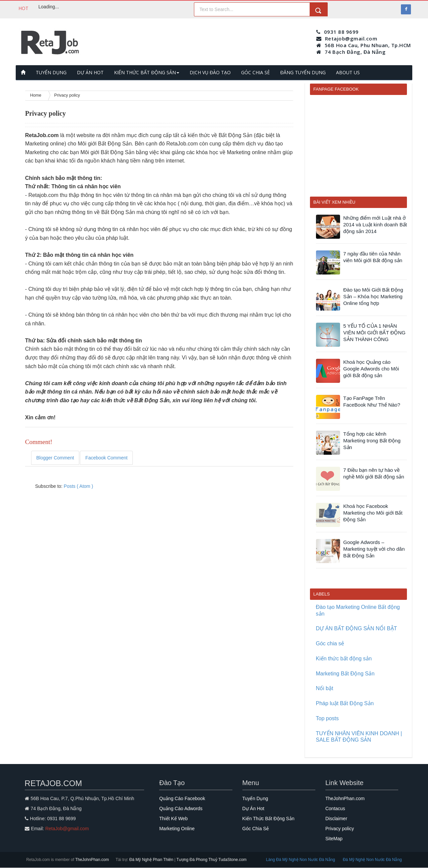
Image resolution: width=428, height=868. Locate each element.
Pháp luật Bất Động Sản (345, 703)
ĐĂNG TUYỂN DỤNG (303, 72)
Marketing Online (177, 829)
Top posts (327, 718)
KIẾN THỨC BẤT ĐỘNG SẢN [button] (147, 72)
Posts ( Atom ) (79, 486)
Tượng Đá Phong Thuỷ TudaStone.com (212, 860)
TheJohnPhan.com (345, 798)
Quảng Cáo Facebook (182, 798)
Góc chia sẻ (330, 643)
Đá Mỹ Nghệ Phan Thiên (152, 860)
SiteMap (334, 839)
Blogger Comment (55, 458)
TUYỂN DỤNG (51, 72)
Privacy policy (340, 829)
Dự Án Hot (253, 808)
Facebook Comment (106, 458)
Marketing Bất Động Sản (345, 674)
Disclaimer (336, 819)
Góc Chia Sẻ (256, 829)
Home (36, 95)
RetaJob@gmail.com (67, 829)
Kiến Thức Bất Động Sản (269, 819)
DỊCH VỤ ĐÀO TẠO (210, 72)
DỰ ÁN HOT (90, 72)
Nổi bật (325, 688)
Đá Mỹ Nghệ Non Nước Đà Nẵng (372, 860)
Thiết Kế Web (173, 819)
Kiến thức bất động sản (344, 659)
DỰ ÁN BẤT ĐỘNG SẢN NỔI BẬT (357, 628)
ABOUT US (348, 72)
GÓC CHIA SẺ (255, 72)
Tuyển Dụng (255, 798)
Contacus (335, 808)
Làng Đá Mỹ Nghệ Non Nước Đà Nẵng (301, 860)
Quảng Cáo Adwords (181, 808)
